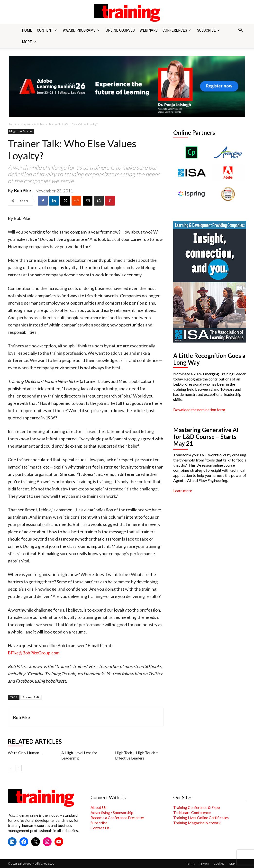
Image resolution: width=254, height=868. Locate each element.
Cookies (219, 863)
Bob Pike (23, 190)
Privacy (204, 863)
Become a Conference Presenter (117, 818)
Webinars (149, 30)
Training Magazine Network (197, 823)
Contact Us (100, 828)
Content (47, 30)
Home (27, 30)
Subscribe (208, 30)
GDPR (233, 863)
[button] (240, 30)
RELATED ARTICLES (35, 741)
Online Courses (120, 30)
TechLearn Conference (192, 812)
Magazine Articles (32, 124)
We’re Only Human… (25, 753)
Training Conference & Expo (197, 807)
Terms (191, 863)
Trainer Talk (31, 697)
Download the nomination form (199, 410)
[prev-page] (11, 768)
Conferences (177, 30)
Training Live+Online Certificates (201, 818)
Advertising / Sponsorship (112, 812)
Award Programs (81, 30)
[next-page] (19, 768)
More (29, 42)
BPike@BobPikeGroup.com (34, 653)
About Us (99, 807)
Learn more (183, 491)
